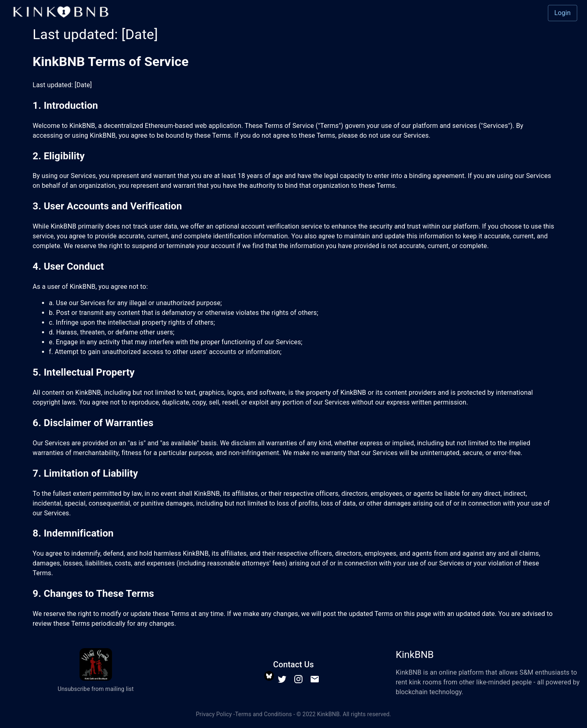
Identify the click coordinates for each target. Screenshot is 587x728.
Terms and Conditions (263, 714)
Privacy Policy (214, 714)
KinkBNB (329, 714)
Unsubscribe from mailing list (95, 689)
